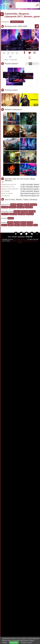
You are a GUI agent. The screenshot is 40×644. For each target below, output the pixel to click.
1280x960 (5, 207)
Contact (18, 241)
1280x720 (17, 211)
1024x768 (33, 205)
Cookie (13, 241)
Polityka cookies (26, 642)
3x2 (30, 64)
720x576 (20, 205)
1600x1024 (5, 214)
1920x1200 (30, 214)
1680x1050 (13, 214)
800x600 (27, 205)
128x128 (17, 225)
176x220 (30, 222)
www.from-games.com (20, 239)
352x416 (10, 222)
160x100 (4, 225)
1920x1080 (22, 214)
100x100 (30, 225)
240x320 (23, 222)
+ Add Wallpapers (27, 241)
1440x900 (32, 211)
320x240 (17, 222)
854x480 (11, 218)
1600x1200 (29, 207)
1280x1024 (13, 207)
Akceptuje (14, 643)
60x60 (36, 225)
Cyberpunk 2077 (17, 22)
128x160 (11, 225)
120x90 (24, 225)
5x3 (34, 64)
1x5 (27, 64)
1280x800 (25, 211)
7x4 (37, 64)
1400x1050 (21, 207)
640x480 (13, 205)
